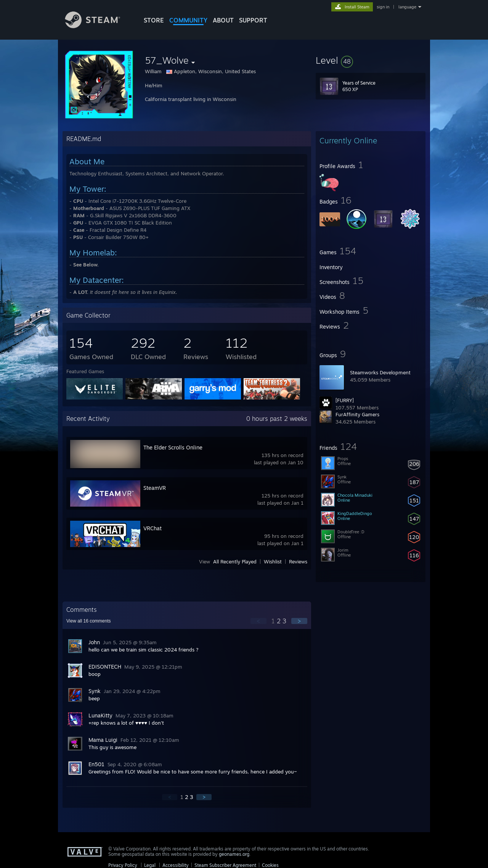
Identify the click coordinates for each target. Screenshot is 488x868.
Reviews (298, 562)
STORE (154, 20)
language (407, 7)
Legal (150, 865)
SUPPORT (253, 20)
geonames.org (234, 854)
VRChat (152, 528)
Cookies (270, 865)
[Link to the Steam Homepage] (98, 26)
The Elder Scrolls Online (173, 447)
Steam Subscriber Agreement (225, 865)
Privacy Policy (123, 865)
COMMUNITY (188, 20)
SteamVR (155, 488)
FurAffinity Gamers (357, 414)
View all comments (89, 621)
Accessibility (176, 865)
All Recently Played (235, 562)
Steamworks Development (380, 372)
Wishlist (273, 562)
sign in (383, 7)
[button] (371, 60)
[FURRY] (345, 400)
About (223, 20)
